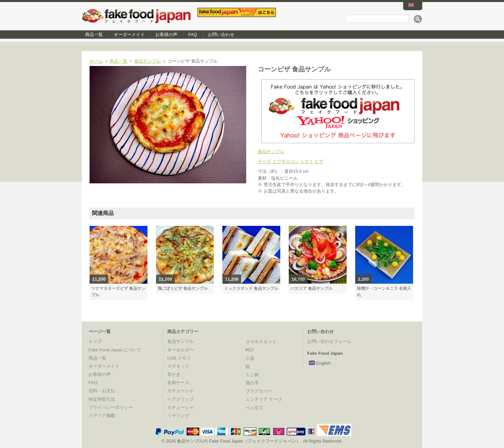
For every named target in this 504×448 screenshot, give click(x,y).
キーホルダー (180, 350)
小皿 (250, 358)
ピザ (319, 161)
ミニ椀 (252, 375)
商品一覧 (94, 35)
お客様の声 (166, 35)
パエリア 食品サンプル (311, 288)
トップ (95, 341)
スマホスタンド (261, 342)
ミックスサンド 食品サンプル (251, 288)
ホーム (96, 61)
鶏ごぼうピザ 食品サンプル (183, 288)
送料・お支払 (102, 391)
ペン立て (254, 408)
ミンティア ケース (264, 399)
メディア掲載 (102, 416)
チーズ (264, 161)
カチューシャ (180, 391)
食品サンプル (147, 61)
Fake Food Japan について (115, 350)
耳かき (174, 374)
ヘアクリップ (180, 399)
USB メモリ (179, 358)
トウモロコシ (286, 161)
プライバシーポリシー (111, 407)
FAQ (193, 35)
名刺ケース (178, 383)
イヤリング (178, 416)
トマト (307, 161)
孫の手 (252, 383)
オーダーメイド (129, 35)
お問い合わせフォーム (329, 341)
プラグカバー (259, 391)
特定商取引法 (102, 399)
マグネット (178, 366)
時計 (250, 350)
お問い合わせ (221, 35)
